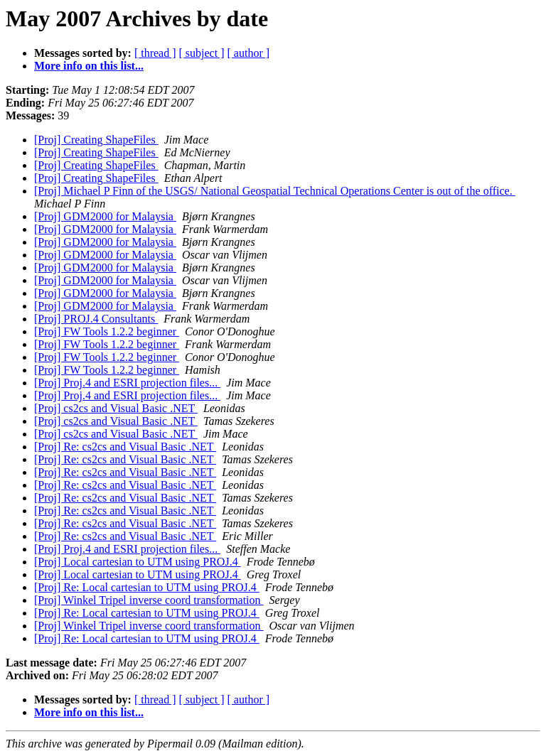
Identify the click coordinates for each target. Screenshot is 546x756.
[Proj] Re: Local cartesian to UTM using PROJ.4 (147, 587)
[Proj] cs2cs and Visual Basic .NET (116, 408)
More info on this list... (89, 66)
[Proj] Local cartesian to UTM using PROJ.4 (138, 562)
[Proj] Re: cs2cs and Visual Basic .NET (125, 447)
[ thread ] (155, 53)
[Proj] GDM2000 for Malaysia (105, 216)
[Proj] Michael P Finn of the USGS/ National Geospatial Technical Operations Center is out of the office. (275, 191)
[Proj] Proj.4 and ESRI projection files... (127, 383)
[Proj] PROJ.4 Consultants (96, 319)
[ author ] (249, 53)
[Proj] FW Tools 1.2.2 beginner (107, 331)
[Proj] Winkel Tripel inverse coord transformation (149, 600)
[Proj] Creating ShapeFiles (96, 140)
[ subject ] (202, 53)
